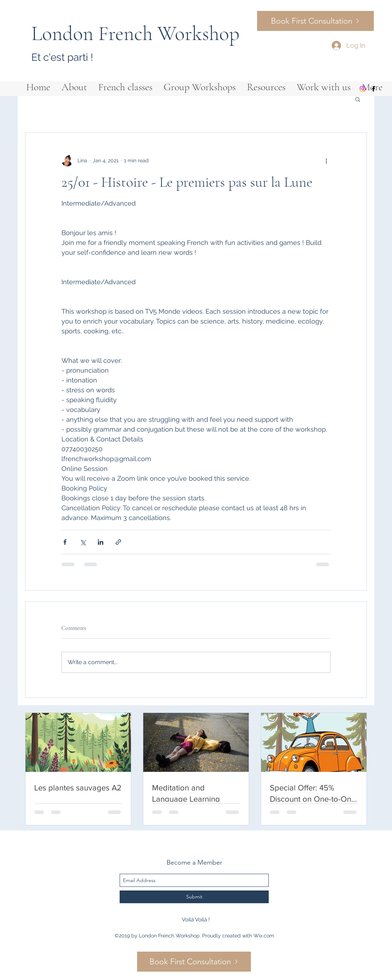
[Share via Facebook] (65, 542)
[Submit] (194, 897)
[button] (358, 99)
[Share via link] (118, 542)
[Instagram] (363, 89)
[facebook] (373, 89)
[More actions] (326, 160)
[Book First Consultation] (315, 21)
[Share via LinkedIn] (101, 542)
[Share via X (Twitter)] (83, 542)
